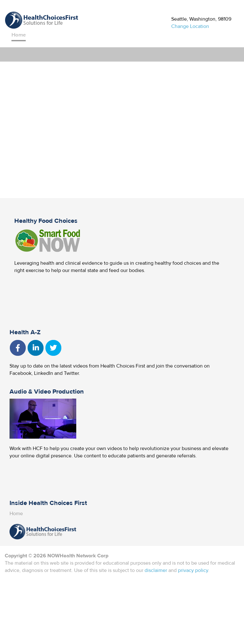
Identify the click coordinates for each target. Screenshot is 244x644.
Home (19, 35)
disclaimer (156, 570)
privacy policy (193, 570)
